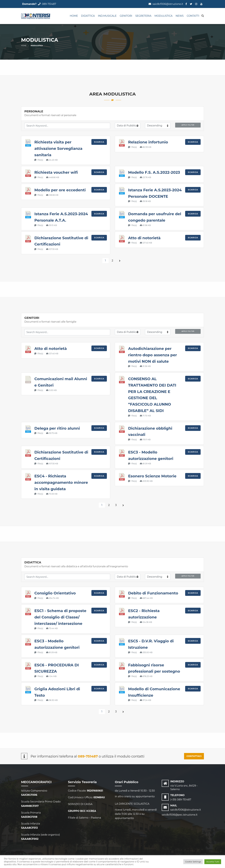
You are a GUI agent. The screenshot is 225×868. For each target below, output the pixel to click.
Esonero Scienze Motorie (152, 476)
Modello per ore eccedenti (60, 190)
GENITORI (126, 16)
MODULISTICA (164, 16)
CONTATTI (193, 16)
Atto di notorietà (144, 238)
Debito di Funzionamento (153, 593)
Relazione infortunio (148, 142)
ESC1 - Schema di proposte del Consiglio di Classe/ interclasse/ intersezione (60, 617)
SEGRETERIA (143, 16)
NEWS (180, 16)
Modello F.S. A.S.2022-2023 (154, 172)
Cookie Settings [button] (193, 862)
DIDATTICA (88, 16)
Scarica (99, 142)
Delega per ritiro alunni (57, 428)
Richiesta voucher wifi (56, 172)
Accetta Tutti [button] (213, 862)
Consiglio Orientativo (55, 593)
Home (74, 16)
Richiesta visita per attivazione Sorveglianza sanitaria (58, 148)
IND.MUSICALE (107, 16)
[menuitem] (74, 16)
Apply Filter (188, 125)
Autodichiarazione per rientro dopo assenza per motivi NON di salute (152, 355)
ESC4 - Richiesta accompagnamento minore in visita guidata (61, 482)
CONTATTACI (194, 756)
